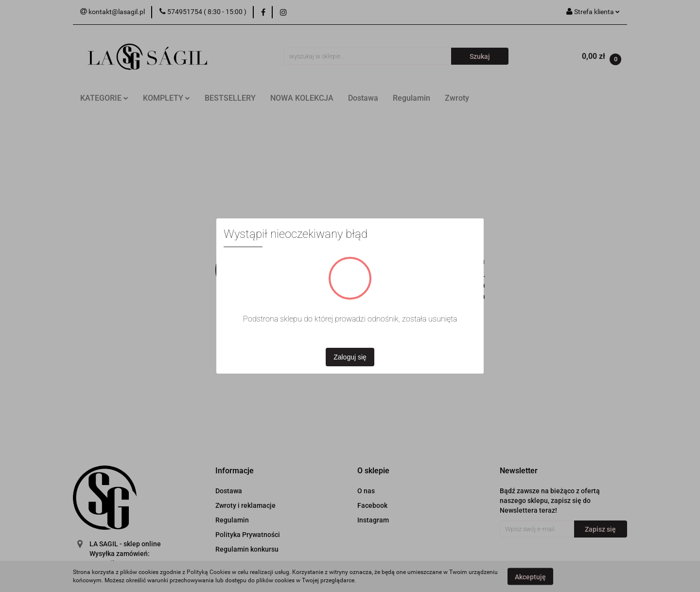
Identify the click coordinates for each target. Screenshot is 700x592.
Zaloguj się (350, 357)
